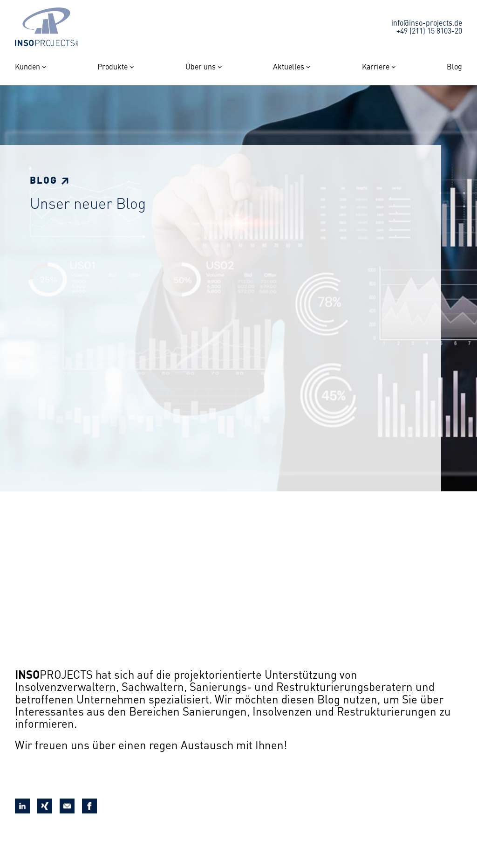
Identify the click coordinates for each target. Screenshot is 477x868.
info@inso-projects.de (427, 22)
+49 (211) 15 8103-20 (429, 30)
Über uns (201, 67)
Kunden (27, 67)
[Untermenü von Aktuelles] (308, 67)
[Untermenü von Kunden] (44, 67)
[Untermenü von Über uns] (220, 67)
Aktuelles (289, 67)
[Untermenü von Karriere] (394, 67)
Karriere (376, 67)
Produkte (112, 67)
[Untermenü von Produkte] (132, 67)
